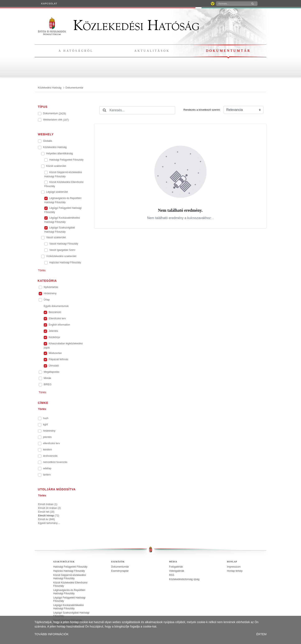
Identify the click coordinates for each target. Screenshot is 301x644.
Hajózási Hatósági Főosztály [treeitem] (69, 571)
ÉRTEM (261, 634)
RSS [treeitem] (172, 575)
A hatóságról (76, 51)
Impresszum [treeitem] (234, 567)
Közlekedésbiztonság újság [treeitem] (184, 579)
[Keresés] (232, 4)
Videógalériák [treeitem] (177, 571)
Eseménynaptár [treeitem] (120, 571)
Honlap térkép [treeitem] (235, 571)
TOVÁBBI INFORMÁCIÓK (52, 634)
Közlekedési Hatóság (119, 25)
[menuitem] (49, 4)
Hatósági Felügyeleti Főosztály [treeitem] (70, 567)
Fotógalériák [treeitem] (176, 567)
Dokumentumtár (228, 51)
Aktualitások (152, 51)
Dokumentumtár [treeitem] (120, 567)
